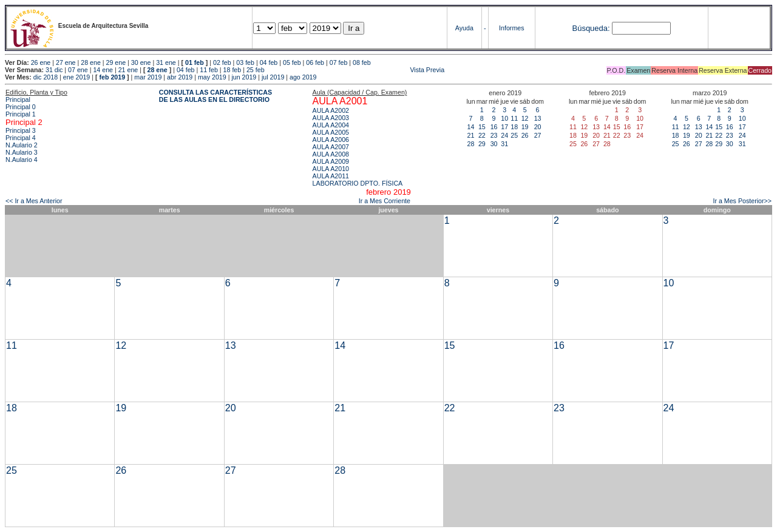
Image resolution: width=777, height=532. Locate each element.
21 (471, 135)
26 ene (41, 62)
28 (471, 144)
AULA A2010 (331, 169)
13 (538, 118)
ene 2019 (76, 77)
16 (494, 127)
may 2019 (212, 77)
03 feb (245, 62)
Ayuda (464, 28)
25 (514, 135)
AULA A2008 (331, 154)
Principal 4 (21, 138)
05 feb (292, 62)
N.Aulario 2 (22, 145)
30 (494, 144)
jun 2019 (244, 77)
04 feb (269, 62)
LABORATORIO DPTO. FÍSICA (358, 183)
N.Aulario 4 (22, 160)
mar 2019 (148, 77)
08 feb (362, 62)
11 (514, 118)
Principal (18, 99)
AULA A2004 (331, 125)
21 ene (128, 70)
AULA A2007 (331, 147)
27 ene (66, 62)
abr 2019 (180, 77)
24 (504, 135)
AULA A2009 (331, 161)
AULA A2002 (331, 110)
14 (471, 127)
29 (482, 144)
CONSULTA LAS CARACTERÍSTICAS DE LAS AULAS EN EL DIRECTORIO (215, 96)
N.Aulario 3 (22, 152)
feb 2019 (112, 77)
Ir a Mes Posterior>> (742, 201)
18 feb (232, 70)
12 (525, 118)
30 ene (141, 62)
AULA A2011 (331, 176)
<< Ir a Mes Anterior (34, 201)
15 (482, 127)
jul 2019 (273, 77)
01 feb (195, 62)
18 (514, 127)
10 (504, 118)
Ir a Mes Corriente (385, 201)
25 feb (256, 70)
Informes (511, 28)
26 (525, 135)
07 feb (339, 62)
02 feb (222, 62)
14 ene (103, 70)
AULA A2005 (331, 132)
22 (482, 135)
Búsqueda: (591, 28)
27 (538, 135)
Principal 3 (21, 130)
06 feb (315, 62)
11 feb (209, 70)
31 (504, 144)
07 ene (78, 70)
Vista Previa (356, 70)
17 (504, 127)
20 (538, 127)
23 (494, 135)
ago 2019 (303, 77)
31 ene (166, 62)
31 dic (54, 70)
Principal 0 (21, 107)
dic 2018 (46, 77)
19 (525, 127)
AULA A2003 (331, 118)
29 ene (116, 62)
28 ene (91, 62)
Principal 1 (21, 114)
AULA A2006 (331, 140)
